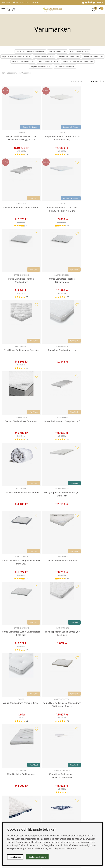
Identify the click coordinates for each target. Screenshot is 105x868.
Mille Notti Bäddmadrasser (23, 61)
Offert (9, 639)
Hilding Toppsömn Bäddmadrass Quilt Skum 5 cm (91, 353)
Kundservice (13, 630)
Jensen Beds (65, 133)
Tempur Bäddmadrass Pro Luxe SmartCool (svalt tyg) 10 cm (14, 140)
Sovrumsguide (53, 737)
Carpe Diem (70, 596)
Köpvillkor (53, 765)
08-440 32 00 (55, 686)
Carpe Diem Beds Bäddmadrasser (30, 51)
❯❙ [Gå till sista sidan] (65, 590)
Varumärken (26, 73)
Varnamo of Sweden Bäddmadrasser (78, 61)
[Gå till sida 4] (49, 590)
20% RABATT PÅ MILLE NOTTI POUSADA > (19, 2)
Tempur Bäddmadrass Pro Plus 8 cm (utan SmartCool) (40, 140)
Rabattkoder (53, 732)
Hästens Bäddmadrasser (69, 56)
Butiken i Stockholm (53, 797)
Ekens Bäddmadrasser (80, 51)
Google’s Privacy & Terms (20, 848)
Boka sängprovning (52, 782)
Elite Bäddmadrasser (57, 51)
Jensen (13, 600)
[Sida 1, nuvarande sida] (39, 590)
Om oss (52, 742)
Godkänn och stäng (37, 857)
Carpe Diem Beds (14, 204)
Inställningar (15, 857)
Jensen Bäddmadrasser (93, 56)
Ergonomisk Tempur (15, 127)
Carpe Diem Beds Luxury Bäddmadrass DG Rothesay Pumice (40, 425)
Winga (14, 417)
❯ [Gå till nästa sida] (58, 590)
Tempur (14, 133)
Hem (3, 73)
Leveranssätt (62, 630)
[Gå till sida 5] (52, 590)
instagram (52, 809)
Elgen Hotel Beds (91, 417)
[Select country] (13, 10)
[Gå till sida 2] (42, 590)
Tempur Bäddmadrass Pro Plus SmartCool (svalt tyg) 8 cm (91, 140)
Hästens (14, 489)
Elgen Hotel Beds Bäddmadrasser (16, 56)
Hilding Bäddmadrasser (44, 56)
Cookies (53, 760)
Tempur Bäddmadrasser (48, 61)
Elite (87, 596)
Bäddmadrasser (13, 73)
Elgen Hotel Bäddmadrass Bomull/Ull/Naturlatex (91, 425)
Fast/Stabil (96, 270)
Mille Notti (65, 275)
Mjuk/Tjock (70, 127)
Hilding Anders (91, 204)
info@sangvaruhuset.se (53, 689)
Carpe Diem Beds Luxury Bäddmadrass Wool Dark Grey (91, 496)
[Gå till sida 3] (45, 590)
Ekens (80, 596)
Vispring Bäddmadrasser (41, 66)
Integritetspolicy (53, 770)
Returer (59, 639)
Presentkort (53, 747)
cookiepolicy (70, 848)
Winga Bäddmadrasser (65, 66)
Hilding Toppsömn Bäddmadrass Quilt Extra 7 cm (91, 282)
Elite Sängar (65, 204)
